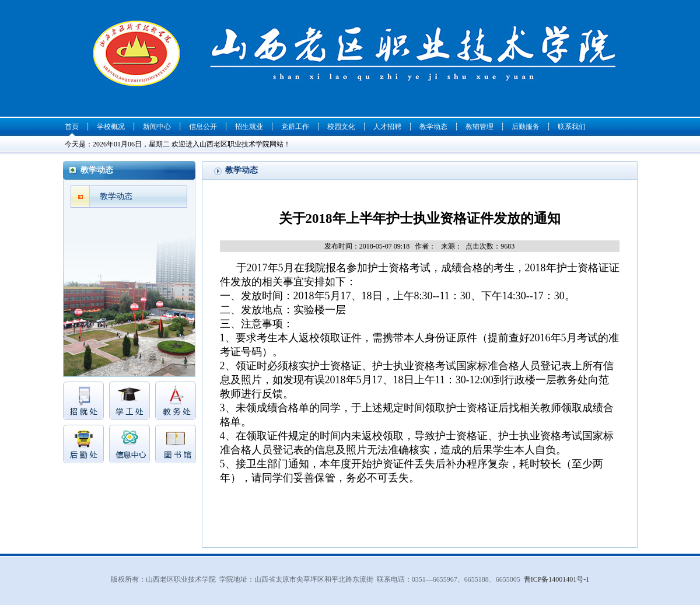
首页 (72, 127)
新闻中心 (157, 127)
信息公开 (203, 127)
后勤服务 (526, 127)
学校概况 (111, 127)
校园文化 (341, 127)
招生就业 (249, 127)
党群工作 (295, 127)
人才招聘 (387, 127)
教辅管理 (480, 127)
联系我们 (572, 127)
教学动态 (433, 127)
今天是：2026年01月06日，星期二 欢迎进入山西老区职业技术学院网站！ (178, 144)
